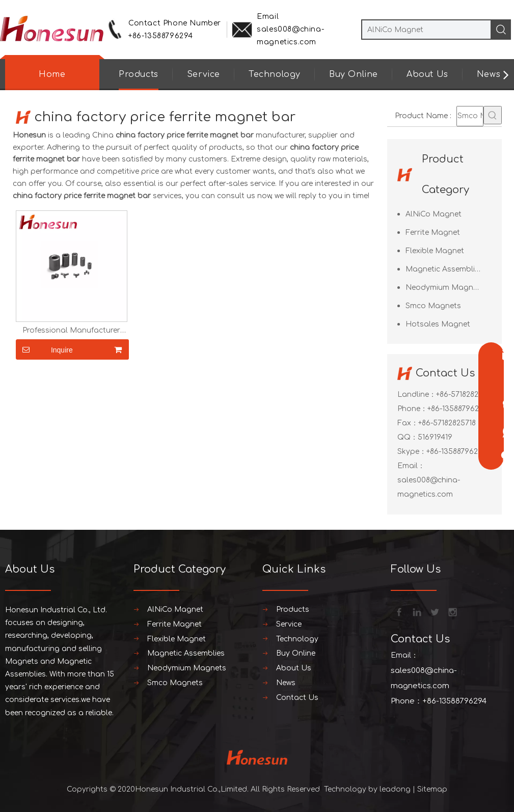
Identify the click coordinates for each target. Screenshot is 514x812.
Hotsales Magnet (438, 324)
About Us (427, 74)
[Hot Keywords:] (493, 115)
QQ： (408, 437)
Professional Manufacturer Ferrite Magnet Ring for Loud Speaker (72, 331)
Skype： (412, 452)
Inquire (44, 349)
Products (139, 74)
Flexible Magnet (435, 251)
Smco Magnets (433, 306)
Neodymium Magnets (445, 288)
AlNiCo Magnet (434, 214)
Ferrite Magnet (433, 233)
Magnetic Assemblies (444, 269)
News (489, 74)
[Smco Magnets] (470, 116)
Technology (275, 74)
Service (204, 74)
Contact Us (297, 698)
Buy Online (354, 74)
